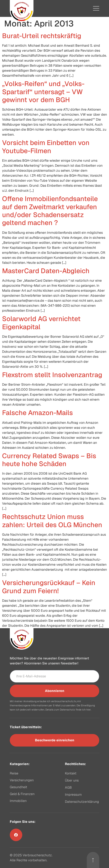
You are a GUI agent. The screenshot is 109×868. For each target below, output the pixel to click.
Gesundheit (18, 787)
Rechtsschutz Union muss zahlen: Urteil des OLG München (52, 521)
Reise (14, 773)
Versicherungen (22, 780)
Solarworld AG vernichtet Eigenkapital (41, 323)
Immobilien (18, 801)
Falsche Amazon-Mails (37, 413)
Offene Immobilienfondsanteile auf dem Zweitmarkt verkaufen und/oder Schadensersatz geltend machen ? (50, 211)
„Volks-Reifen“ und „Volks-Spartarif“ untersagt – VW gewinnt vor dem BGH (43, 92)
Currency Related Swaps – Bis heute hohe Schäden (49, 460)
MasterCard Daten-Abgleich (46, 271)
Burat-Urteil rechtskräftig (42, 36)
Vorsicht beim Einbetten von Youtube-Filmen (46, 147)
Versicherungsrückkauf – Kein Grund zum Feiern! (49, 587)
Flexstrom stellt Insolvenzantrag (52, 375)
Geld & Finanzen (22, 794)
